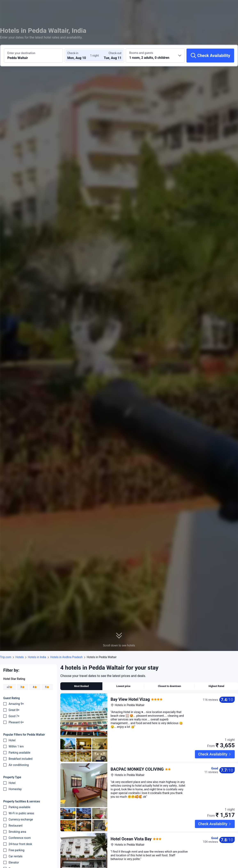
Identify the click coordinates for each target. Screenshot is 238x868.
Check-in (73, 53)
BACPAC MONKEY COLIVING (137, 763)
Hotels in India (37, 657)
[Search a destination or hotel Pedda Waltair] (33, 56)
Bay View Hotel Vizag (130, 699)
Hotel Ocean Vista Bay (131, 826)
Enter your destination (21, 53)
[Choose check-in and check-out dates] (80, 56)
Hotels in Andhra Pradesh (66, 657)
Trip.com (6, 657)
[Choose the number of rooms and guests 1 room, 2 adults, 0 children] (155, 56)
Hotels (20, 657)
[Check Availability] (210, 56)
